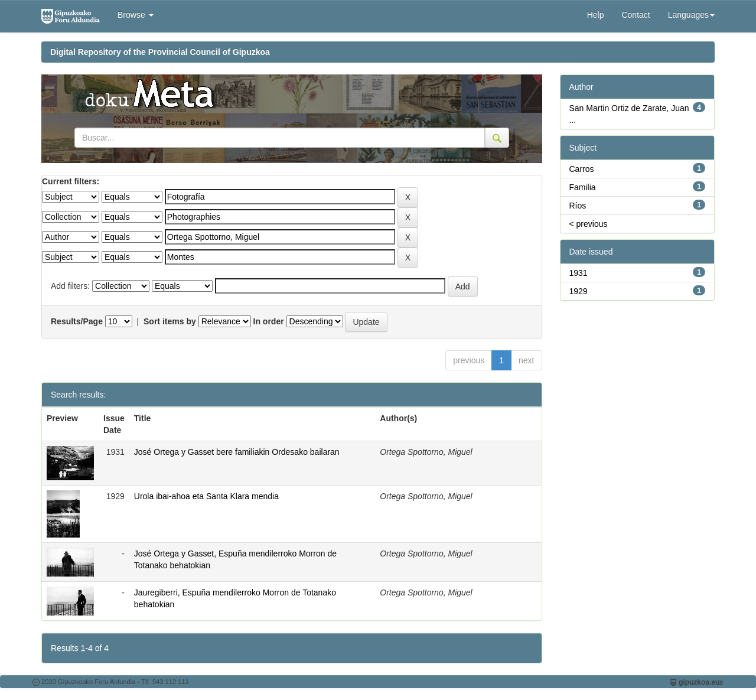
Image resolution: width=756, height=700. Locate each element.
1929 (579, 291)
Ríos (578, 206)
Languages (691, 15)
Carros (582, 169)
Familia (583, 187)
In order (269, 321)
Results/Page (77, 321)
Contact (636, 15)
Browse (136, 15)
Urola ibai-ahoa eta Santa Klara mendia (206, 496)
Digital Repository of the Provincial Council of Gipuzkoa (160, 52)
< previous (589, 224)
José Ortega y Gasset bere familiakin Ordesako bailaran (237, 452)
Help (596, 15)
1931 (579, 273)
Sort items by (170, 321)
